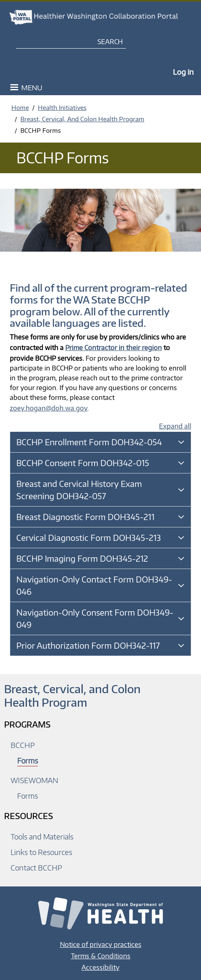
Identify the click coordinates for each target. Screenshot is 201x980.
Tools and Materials (42, 836)
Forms (28, 760)
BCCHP (23, 745)
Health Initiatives (62, 107)
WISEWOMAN (34, 780)
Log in (183, 72)
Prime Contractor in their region (114, 348)
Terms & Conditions (101, 956)
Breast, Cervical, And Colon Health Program (82, 119)
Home (20, 107)
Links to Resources (41, 852)
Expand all (175, 426)
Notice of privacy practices (101, 944)
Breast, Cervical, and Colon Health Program (72, 695)
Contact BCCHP (36, 867)
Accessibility (100, 967)
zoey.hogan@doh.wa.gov (49, 408)
